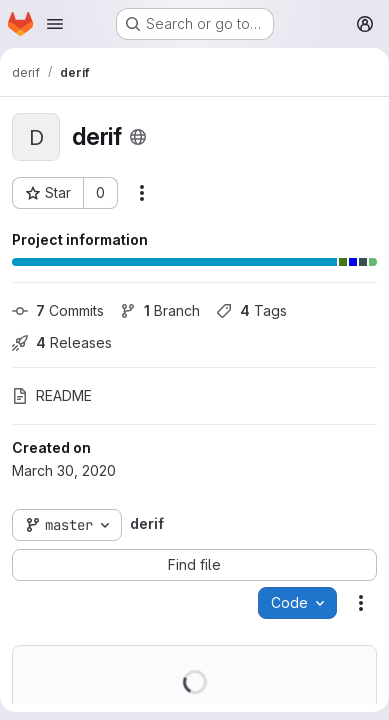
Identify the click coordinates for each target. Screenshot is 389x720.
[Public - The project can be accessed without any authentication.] (138, 137)
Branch (160, 310)
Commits (58, 310)
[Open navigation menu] (55, 24)
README (52, 395)
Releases (62, 342)
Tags (251, 310)
